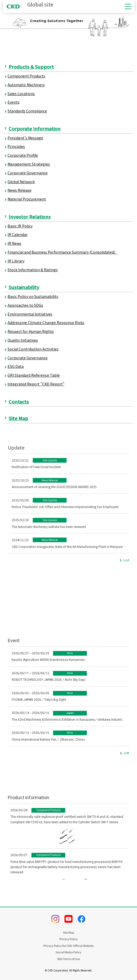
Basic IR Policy (20, 226)
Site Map (18, 418)
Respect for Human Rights (31, 331)
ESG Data (16, 366)
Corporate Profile (23, 155)
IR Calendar (18, 234)
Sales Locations (21, 94)
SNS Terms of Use (68, 959)
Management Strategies (29, 164)
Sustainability (24, 287)
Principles (16, 146)
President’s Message (25, 138)
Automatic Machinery (26, 85)
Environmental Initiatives (30, 314)
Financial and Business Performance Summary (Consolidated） (63, 252)
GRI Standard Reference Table (34, 375)
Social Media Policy (68, 952)
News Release (19, 190)
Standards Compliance (27, 111)
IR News (14, 243)
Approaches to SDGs (25, 305)
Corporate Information (35, 128)
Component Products (26, 76)
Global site (30, 4)
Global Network (21, 182)
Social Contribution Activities (33, 349)
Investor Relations (30, 217)
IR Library (16, 261)
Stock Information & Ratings (33, 270)
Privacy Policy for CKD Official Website (68, 946)
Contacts (19, 402)
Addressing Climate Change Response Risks (46, 323)
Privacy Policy (68, 939)
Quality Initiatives (23, 340)
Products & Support (31, 67)
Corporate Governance (28, 173)
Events (14, 102)
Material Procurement (27, 199)
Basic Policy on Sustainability (33, 296)
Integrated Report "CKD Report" (36, 384)
